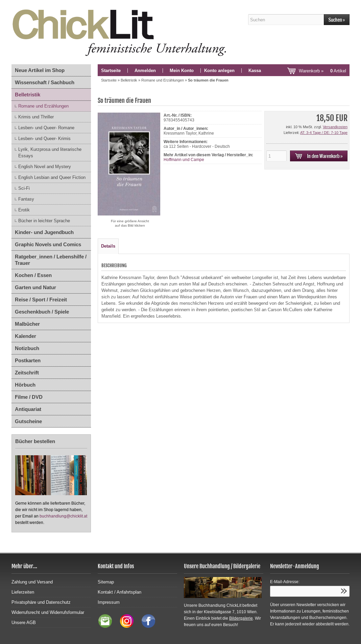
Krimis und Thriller (36, 117)
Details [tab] (108, 246)
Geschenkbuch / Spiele (42, 312)
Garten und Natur (35, 287)
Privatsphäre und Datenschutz (41, 602)
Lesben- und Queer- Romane (46, 128)
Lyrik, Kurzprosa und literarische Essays (50, 153)
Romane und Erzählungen (43, 106)
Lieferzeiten (23, 592)
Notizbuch (27, 348)
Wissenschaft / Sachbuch (45, 82)
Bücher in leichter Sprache (44, 221)
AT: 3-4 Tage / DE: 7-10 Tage (324, 133)
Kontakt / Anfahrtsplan (119, 592)
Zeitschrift (27, 373)
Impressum (109, 602)
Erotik (24, 210)
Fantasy (26, 199)
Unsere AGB (24, 623)
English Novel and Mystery (45, 167)
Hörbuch (25, 385)
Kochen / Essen (33, 275)
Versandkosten (335, 127)
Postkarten (28, 360)
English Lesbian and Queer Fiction (52, 177)
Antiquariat (28, 409)
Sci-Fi (24, 188)
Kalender (26, 336)
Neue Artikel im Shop (40, 70)
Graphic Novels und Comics (48, 244)
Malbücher (27, 324)
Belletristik (28, 95)
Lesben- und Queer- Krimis (44, 139)
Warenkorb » (322, 71)
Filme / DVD (29, 397)
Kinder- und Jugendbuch (44, 232)
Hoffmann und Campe (184, 160)
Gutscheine (28, 421)
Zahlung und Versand (32, 582)
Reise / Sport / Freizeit (41, 300)
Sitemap (106, 582)
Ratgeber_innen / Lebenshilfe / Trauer (51, 260)
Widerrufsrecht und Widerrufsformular (48, 612)
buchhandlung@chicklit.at (63, 516)
